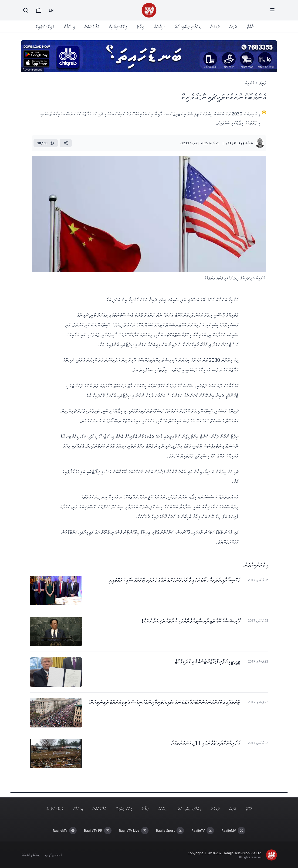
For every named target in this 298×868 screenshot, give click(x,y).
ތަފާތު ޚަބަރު (92, 26)
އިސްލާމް (69, 26)
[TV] (39, 10)
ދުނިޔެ (233, 26)
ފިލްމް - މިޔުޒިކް (118, 26)
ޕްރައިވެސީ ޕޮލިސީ (53, 855)
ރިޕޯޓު (140, 26)
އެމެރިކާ (249, 83)
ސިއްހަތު (159, 26)
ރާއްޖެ (250, 26)
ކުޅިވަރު (215, 26)
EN (51, 10)
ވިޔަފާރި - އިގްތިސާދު (187, 26)
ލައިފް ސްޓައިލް (45, 26)
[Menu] (272, 10)
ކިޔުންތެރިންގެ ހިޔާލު (30, 855)
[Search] (26, 10)
